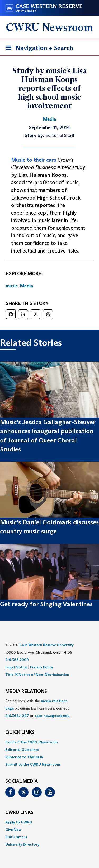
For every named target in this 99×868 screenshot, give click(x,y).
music (12, 286)
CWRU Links (19, 813)
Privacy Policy (42, 667)
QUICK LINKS (20, 733)
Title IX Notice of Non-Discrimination (37, 675)
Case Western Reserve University (46, 645)
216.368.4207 (17, 716)
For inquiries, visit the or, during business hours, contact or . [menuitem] (38, 708)
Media (27, 286)
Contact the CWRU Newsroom (32, 742)
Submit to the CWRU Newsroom (33, 764)
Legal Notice (16, 667)
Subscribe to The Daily (24, 757)
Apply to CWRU (19, 822)
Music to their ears (34, 160)
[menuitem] (49, 742)
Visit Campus (16, 837)
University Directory (22, 844)
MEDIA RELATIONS (26, 692)
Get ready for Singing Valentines (46, 604)
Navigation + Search (38, 49)
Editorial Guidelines (22, 750)
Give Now (13, 830)
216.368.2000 (17, 660)
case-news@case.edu (52, 716)
